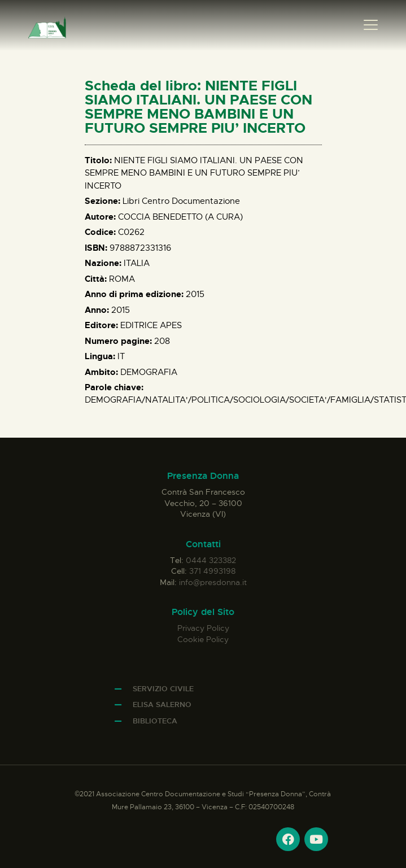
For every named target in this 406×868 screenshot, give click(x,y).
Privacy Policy (203, 628)
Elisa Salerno (162, 705)
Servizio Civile (163, 689)
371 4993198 (212, 571)
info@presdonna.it (213, 582)
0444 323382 (211, 560)
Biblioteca (155, 721)
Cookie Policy (203, 639)
